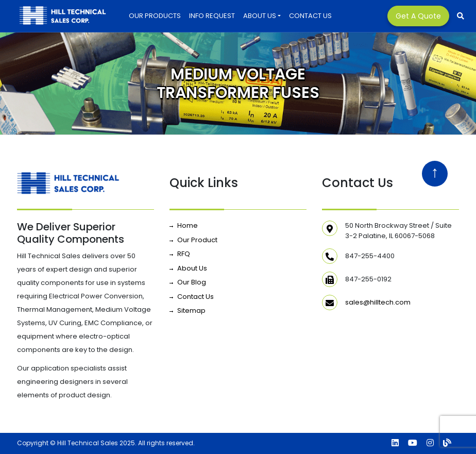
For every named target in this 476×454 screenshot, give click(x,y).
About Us (260, 16)
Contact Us (310, 16)
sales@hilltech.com (378, 302)
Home (188, 225)
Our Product (197, 240)
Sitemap (191, 310)
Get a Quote (418, 16)
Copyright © (36, 443)
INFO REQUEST (212, 16)
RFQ (184, 254)
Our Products (155, 16)
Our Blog (192, 282)
